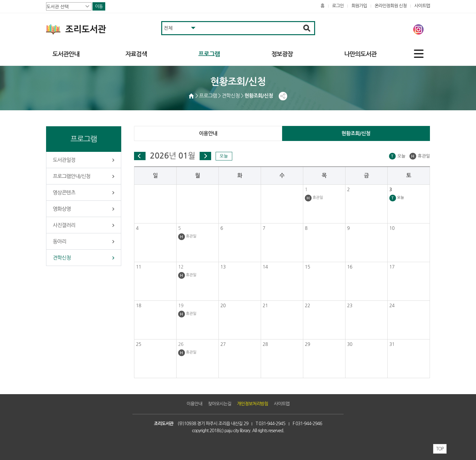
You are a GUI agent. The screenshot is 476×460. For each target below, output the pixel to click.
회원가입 (359, 6)
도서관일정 (64, 160)
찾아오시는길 (220, 404)
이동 (99, 6)
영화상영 (62, 209)
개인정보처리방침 (253, 404)
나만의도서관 (360, 54)
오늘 (224, 156)
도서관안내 (66, 54)
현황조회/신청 (356, 133)
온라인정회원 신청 (391, 6)
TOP (440, 449)
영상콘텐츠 (64, 192)
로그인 (338, 6)
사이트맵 (422, 6)
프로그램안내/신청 (71, 176)
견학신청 (62, 258)
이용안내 (208, 133)
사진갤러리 (64, 225)
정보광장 (282, 54)
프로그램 (209, 54)
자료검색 (136, 54)
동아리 (59, 241)
